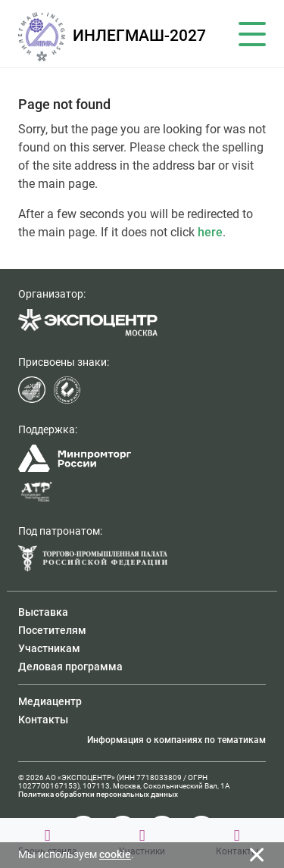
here (210, 232)
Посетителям (52, 630)
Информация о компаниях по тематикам (176, 740)
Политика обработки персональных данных (98, 794)
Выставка (43, 612)
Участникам (49, 648)
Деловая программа (70, 667)
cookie (115, 854)
